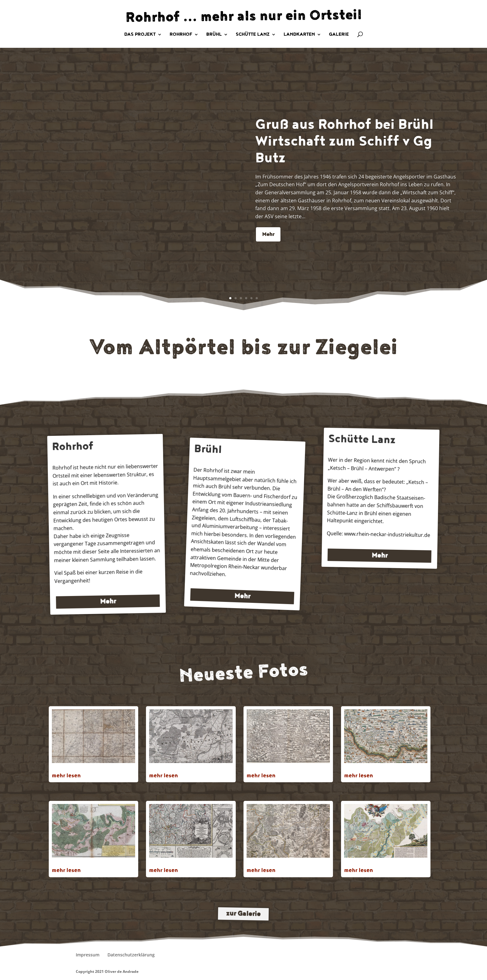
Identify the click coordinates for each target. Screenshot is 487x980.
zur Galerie (243, 914)
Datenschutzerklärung (131, 955)
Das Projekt (140, 35)
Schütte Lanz (253, 35)
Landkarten (299, 35)
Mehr (268, 248)
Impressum (88, 955)
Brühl (214, 35)
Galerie (339, 35)
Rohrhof (181, 35)
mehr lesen (66, 776)
